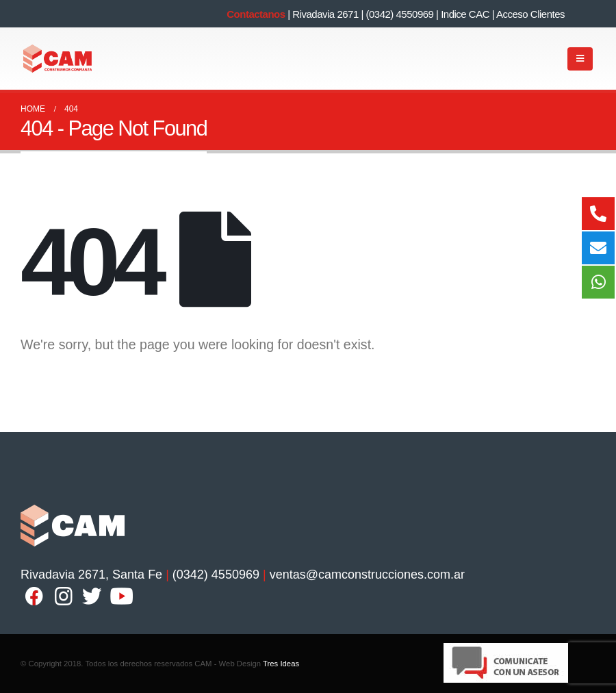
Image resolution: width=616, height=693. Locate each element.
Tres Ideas (281, 664)
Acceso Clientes (530, 14)
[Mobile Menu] (580, 59)
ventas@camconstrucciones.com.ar (367, 575)
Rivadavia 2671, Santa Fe (91, 575)
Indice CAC (465, 14)
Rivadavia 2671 (325, 14)
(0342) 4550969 (399, 14)
